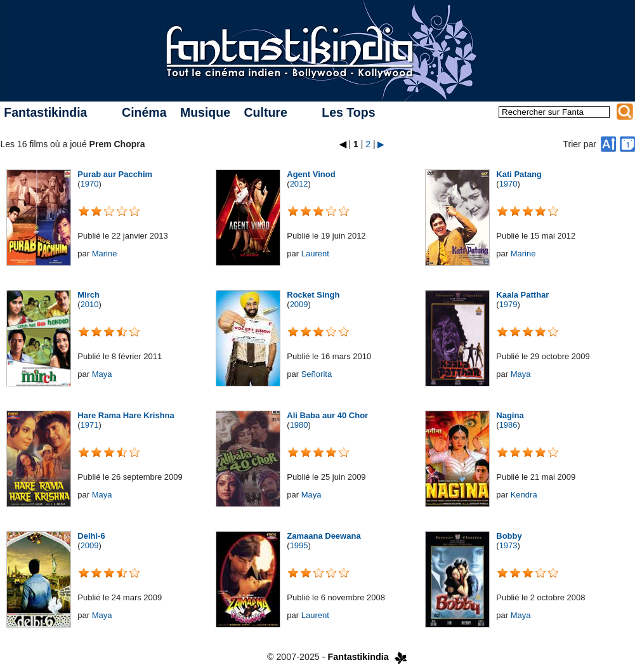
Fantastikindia (45, 112)
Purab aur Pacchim (115, 174)
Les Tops (348, 112)
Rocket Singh (313, 295)
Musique (205, 112)
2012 (299, 184)
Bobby (509, 536)
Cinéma (144, 112)
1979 (508, 304)
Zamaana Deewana (324, 536)
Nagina (510, 415)
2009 (299, 304)
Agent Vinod (311, 174)
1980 (299, 425)
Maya (102, 374)
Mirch (88, 295)
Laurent (315, 254)
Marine (105, 254)
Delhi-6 (91, 536)
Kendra (524, 495)
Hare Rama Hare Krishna (126, 415)
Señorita (317, 374)
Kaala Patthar (522, 295)
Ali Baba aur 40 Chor (327, 415)
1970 (90, 184)
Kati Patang (519, 174)
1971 (90, 425)
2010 (90, 304)
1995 (299, 545)
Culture (265, 112)
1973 (508, 545)
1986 (508, 425)
